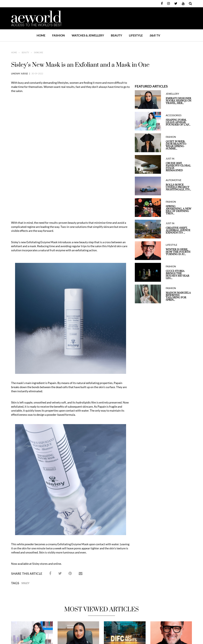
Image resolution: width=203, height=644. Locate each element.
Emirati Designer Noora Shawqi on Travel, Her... (178, 101)
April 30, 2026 (156, 553)
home (14, 53)
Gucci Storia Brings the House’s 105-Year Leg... (177, 275)
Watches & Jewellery (113, 580)
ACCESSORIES (174, 115)
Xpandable (126, 601)
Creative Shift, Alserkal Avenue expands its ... (178, 230)
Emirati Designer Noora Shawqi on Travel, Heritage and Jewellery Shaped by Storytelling (78, 547)
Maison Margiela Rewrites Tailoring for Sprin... (178, 296)
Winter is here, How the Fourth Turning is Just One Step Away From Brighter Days (171, 546)
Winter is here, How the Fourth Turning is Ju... (178, 252)
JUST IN (170, 159)
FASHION (59, 35)
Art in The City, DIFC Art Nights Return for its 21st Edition (123, 546)
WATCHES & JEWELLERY (88, 35)
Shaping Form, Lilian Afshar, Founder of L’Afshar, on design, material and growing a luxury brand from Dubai (32, 547)
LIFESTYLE (136, 35)
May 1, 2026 (108, 553)
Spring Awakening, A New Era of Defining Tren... (178, 210)
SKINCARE (38, 53)
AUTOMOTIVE (174, 180)
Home (41, 35)
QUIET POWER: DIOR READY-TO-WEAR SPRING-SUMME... (176, 145)
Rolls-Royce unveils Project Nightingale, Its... (178, 187)
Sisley (25, 468)
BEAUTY (116, 35)
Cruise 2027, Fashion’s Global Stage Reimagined (178, 167)
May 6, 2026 (15, 556)
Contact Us (170, 580)
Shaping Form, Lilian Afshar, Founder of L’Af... (178, 122)
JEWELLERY (172, 94)
